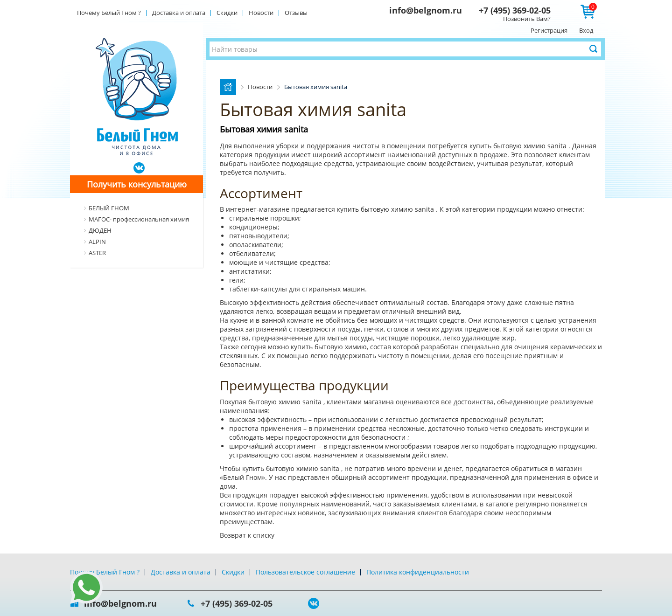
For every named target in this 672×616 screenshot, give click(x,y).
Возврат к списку (247, 535)
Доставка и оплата (179, 13)
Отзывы (296, 13)
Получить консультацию (137, 184)
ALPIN (97, 242)
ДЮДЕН (100, 230)
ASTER (97, 253)
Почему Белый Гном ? (109, 13)
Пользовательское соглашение (305, 572)
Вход (586, 30)
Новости (261, 13)
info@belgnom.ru (426, 10)
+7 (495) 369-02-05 (515, 10)
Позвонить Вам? (527, 19)
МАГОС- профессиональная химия (139, 219)
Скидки (227, 13)
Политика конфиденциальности (418, 572)
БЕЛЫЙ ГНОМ (109, 208)
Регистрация (549, 30)
